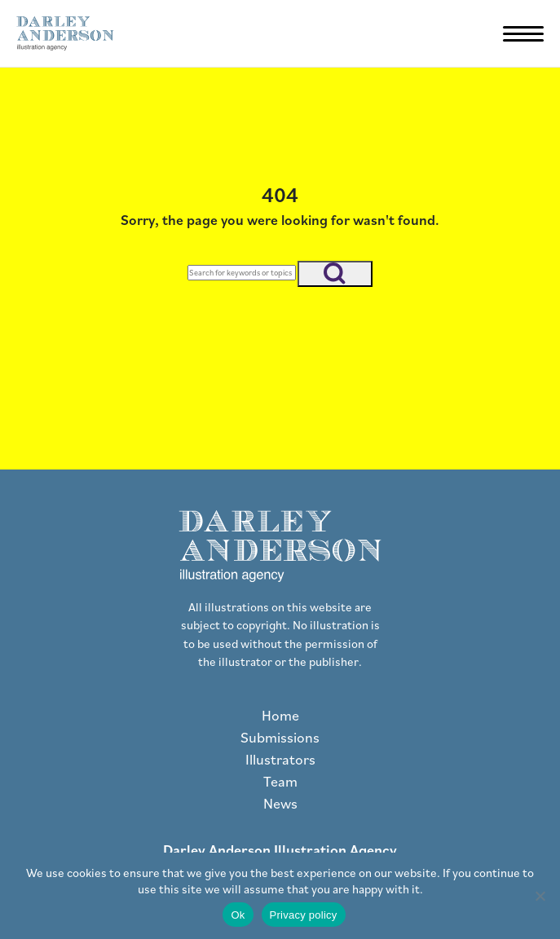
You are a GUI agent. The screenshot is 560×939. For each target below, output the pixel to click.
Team (280, 781)
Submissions (280, 737)
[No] (540, 896)
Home (280, 715)
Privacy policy (304, 915)
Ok (238, 915)
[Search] (242, 273)
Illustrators (280, 759)
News (280, 803)
